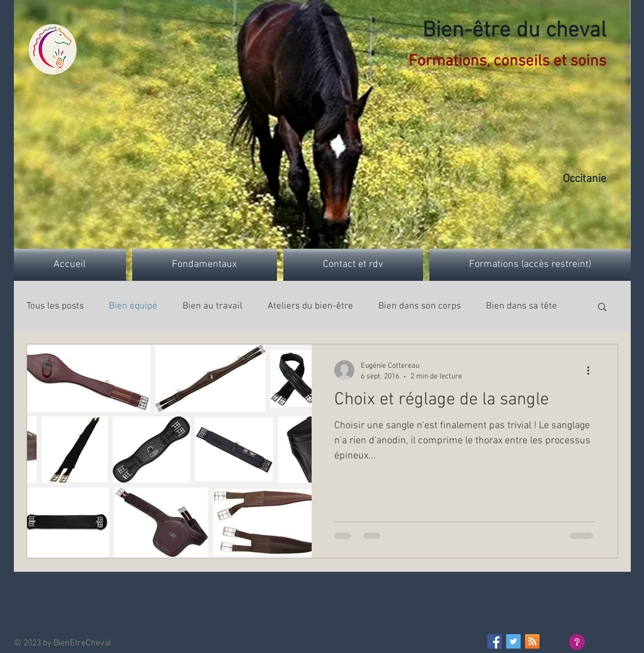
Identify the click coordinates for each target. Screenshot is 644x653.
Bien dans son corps (420, 306)
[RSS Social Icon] (532, 641)
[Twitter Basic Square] (513, 641)
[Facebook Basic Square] (494, 641)
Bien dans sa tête (522, 306)
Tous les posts (55, 306)
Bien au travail (212, 306)
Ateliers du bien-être (310, 306)
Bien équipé (133, 306)
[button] (602, 308)
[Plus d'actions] (593, 370)
